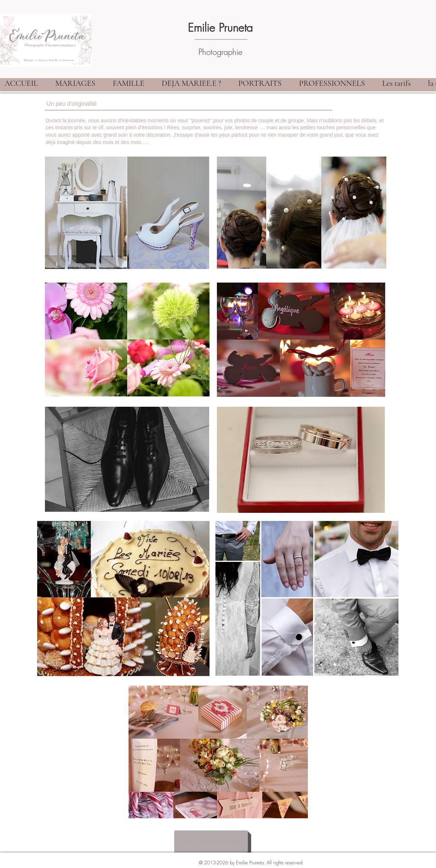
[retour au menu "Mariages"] (211, 841)
